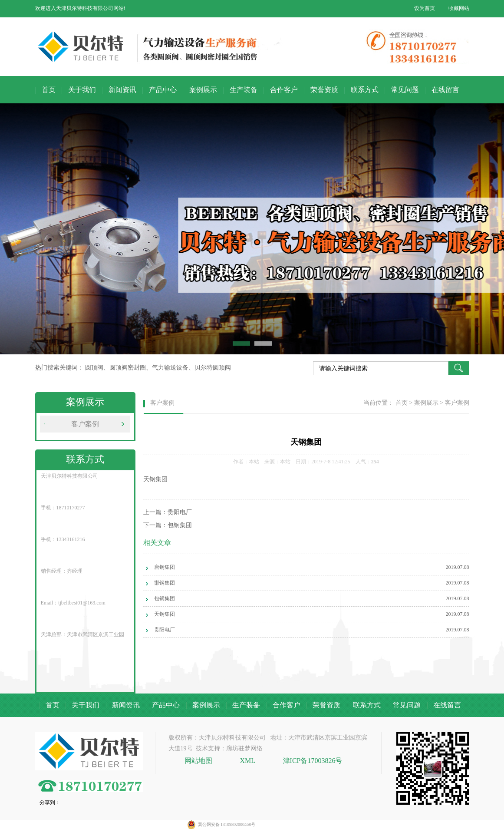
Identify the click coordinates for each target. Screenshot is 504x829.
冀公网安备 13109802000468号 (227, 824)
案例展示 (203, 90)
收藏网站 (459, 8)
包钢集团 (180, 525)
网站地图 (199, 761)
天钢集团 (165, 614)
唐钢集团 (165, 567)
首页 (49, 90)
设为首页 (425, 8)
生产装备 (244, 90)
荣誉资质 (324, 90)
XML (248, 761)
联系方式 (365, 90)
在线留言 (445, 90)
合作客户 (284, 90)
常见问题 (405, 90)
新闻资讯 (122, 90)
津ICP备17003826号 (313, 761)
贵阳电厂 (180, 512)
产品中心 (163, 90)
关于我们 (82, 90)
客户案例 (85, 424)
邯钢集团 (165, 583)
